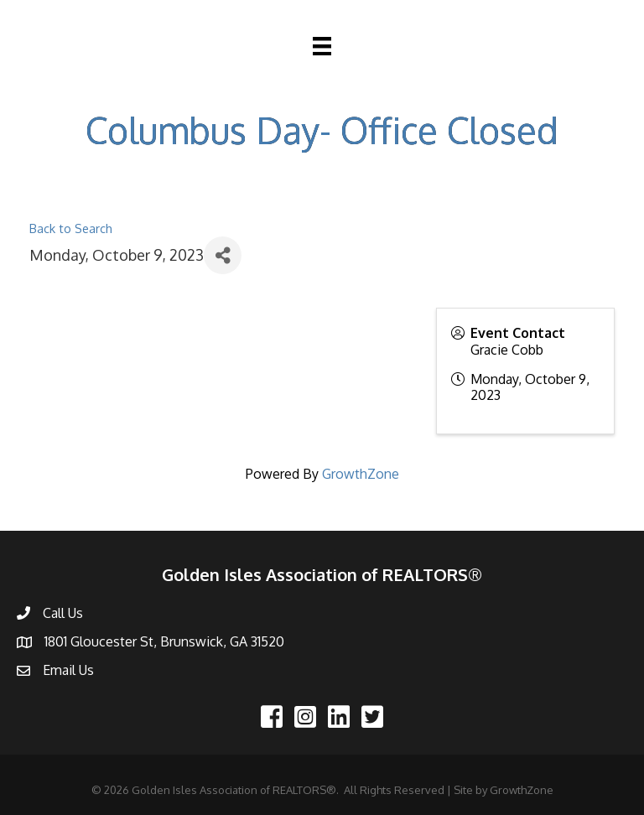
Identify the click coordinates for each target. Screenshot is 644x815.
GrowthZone (361, 474)
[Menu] (322, 46)
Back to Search (71, 228)
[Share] (223, 255)
